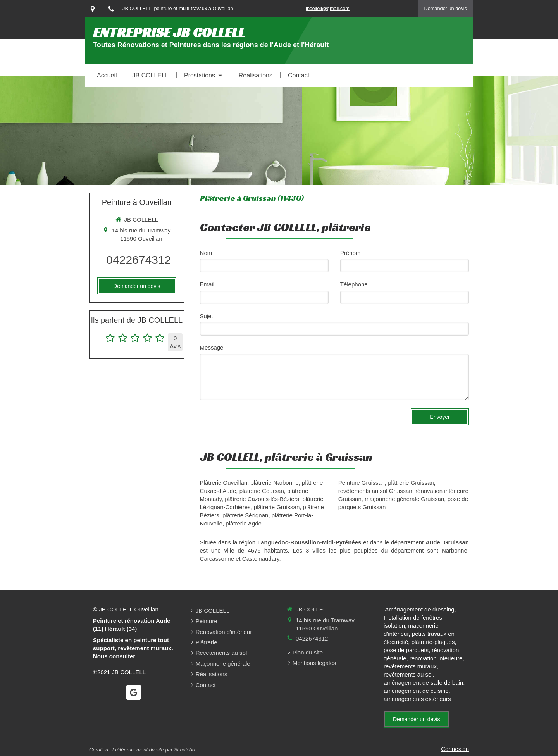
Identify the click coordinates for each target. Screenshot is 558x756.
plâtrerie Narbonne (275, 483)
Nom (206, 253)
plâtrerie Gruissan (277, 507)
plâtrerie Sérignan (245, 515)
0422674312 (139, 260)
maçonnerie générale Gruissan (404, 499)
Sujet (207, 316)
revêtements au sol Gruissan (375, 491)
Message (212, 347)
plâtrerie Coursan (262, 491)
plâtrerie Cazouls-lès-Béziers (262, 499)
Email (207, 284)
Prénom (350, 253)
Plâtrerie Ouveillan (224, 483)
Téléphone (354, 284)
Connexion (455, 749)
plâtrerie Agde (244, 523)
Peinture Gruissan (362, 483)
